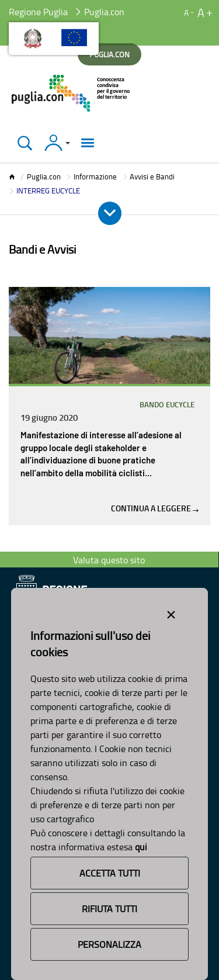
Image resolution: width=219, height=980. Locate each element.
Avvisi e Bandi (152, 176)
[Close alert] (171, 612)
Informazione (95, 176)
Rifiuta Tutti (109, 909)
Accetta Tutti (110, 873)
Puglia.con (44, 176)
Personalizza (109, 944)
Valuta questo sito (109, 560)
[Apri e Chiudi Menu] (110, 213)
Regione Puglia (38, 12)
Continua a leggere (155, 508)
